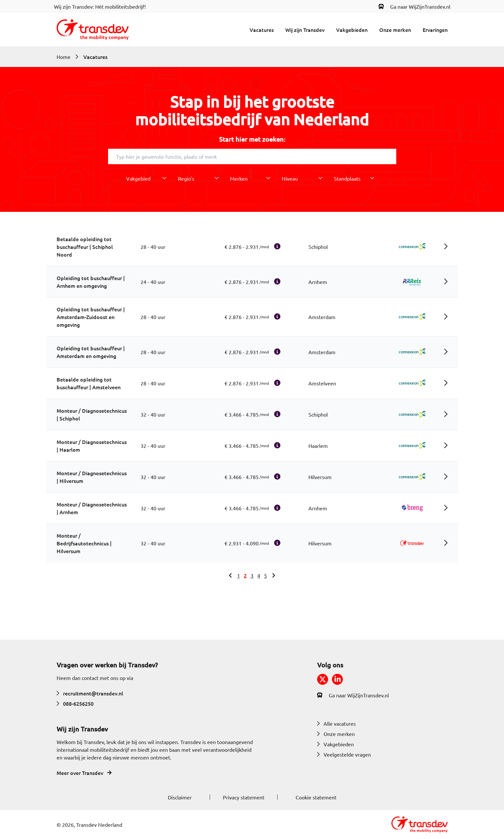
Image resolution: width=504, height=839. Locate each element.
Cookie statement (316, 797)
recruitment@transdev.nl (90, 693)
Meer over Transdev (84, 773)
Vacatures (262, 30)
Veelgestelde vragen (344, 754)
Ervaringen (435, 30)
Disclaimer (180, 797)
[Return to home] (93, 30)
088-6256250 (75, 703)
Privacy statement (244, 797)
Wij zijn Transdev (305, 30)
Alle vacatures (336, 723)
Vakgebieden (352, 30)
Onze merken (395, 30)
